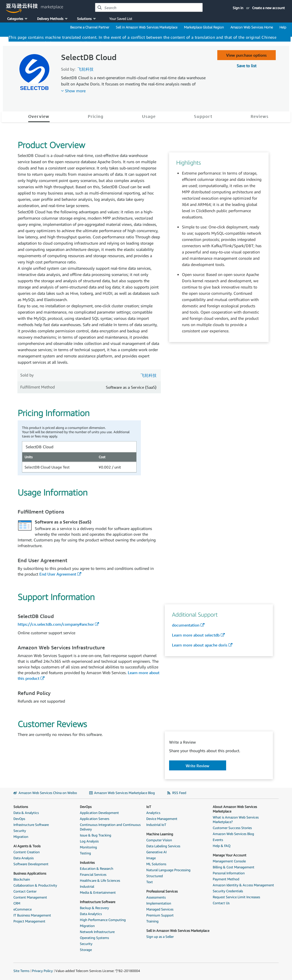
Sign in (238, 8)
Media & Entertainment (98, 892)
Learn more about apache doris (200, 645)
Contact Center (25, 891)
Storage (86, 950)
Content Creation (27, 852)
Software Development (31, 864)
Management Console (229, 861)
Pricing (96, 116)
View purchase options (246, 55)
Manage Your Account (230, 855)
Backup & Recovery (94, 908)
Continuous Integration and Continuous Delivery (110, 827)
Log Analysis (89, 841)
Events (218, 840)
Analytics (153, 813)
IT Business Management (32, 915)
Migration (21, 837)
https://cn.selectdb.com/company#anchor (56, 624)
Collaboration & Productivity (35, 885)
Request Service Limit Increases (236, 897)
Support (203, 116)
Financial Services (93, 874)
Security (20, 831)
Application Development (99, 813)
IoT (149, 807)
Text (150, 882)
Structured (155, 876)
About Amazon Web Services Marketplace (235, 809)
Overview (39, 116)
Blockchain (22, 879)
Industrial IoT (156, 825)
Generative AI (156, 852)
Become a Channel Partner (90, 27)
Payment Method (226, 879)
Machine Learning (160, 834)
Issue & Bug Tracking (96, 835)
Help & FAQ (222, 846)
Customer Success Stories (232, 828)
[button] (18, 19)
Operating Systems (94, 938)
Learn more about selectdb (196, 635)
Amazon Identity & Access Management (243, 885)
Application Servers (95, 819)
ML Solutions (156, 864)
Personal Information (229, 873)
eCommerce (23, 909)
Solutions (21, 807)
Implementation (159, 903)
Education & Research (97, 869)
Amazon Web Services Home (252, 27)
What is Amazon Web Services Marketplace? (236, 820)
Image (151, 858)
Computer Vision (159, 840)
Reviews (260, 116)
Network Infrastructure (97, 932)
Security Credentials (228, 891)
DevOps (19, 819)
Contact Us (221, 903)
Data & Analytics (26, 813)
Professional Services (162, 891)
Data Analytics (91, 914)
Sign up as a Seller (160, 937)
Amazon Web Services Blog (233, 834)
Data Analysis (24, 858)
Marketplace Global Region (204, 27)
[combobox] (149, 7)
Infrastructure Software (31, 825)
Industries (87, 863)
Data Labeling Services (163, 846)
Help (283, 27)
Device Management (162, 819)
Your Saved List (121, 19)
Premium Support (160, 915)
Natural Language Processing (168, 870)
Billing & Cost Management (234, 867)
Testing (85, 853)
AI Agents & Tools (27, 846)
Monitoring (88, 847)
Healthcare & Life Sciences (100, 880)
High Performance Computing (103, 920)
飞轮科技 (86, 69)
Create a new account (268, 8)
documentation (186, 625)
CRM (17, 903)
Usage (149, 116)
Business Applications (30, 873)
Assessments (156, 897)
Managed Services (160, 909)
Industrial (87, 886)
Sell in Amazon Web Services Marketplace (147, 27)
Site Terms (21, 971)
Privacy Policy (42, 971)
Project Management (29, 921)
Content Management (30, 897)
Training (152, 921)
